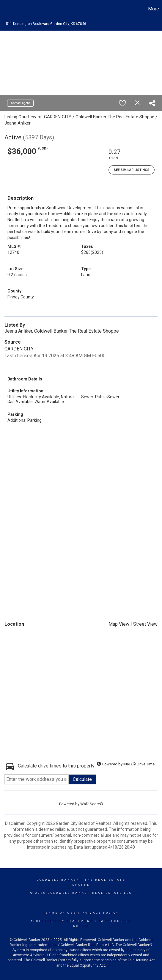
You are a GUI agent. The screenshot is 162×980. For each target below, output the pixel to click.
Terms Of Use (60, 913)
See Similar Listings (132, 170)
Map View (119, 624)
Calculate (82, 779)
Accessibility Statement (62, 921)
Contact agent (20, 103)
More (154, 9)
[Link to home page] (5, 9)
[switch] (122, 103)
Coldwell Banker (58, 880)
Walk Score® (92, 804)
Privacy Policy (100, 913)
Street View (145, 624)
